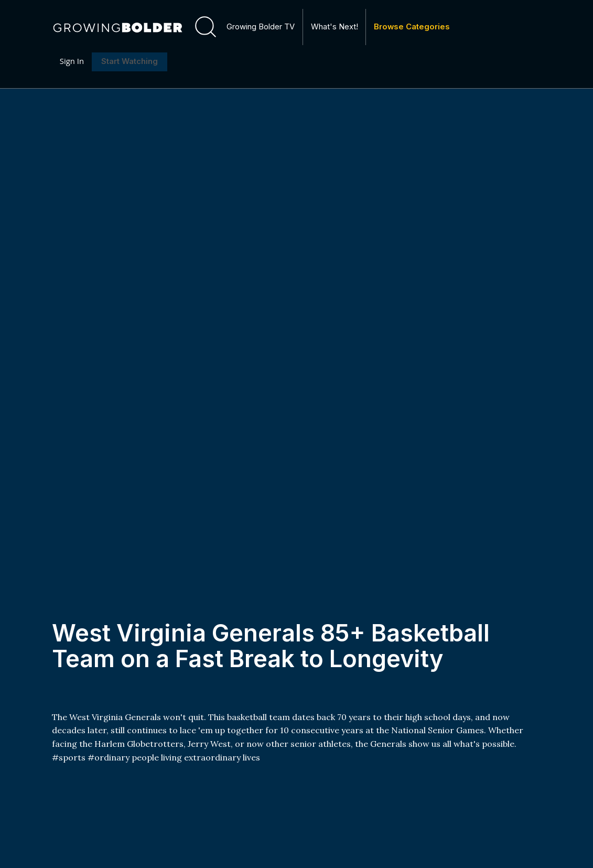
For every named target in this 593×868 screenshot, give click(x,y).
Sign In (72, 61)
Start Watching (130, 62)
